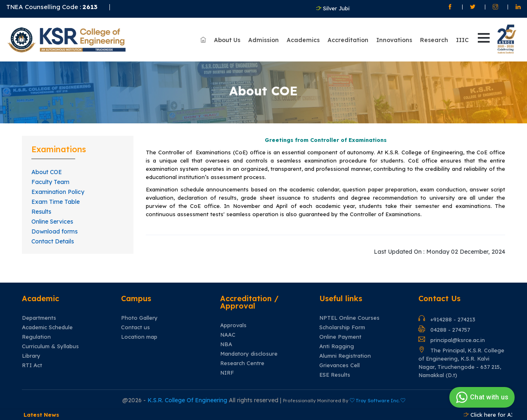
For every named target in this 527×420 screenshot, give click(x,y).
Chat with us (481, 397)
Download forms (55, 228)
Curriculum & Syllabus (50, 343)
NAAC (228, 331)
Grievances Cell (339, 362)
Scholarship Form (342, 324)
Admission (263, 38)
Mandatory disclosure (249, 350)
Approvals (233, 322)
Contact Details (53, 238)
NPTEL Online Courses (349, 314)
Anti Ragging (337, 343)
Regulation (36, 333)
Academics (303, 38)
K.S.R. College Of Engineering (188, 396)
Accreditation (348, 38)
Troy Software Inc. (377, 397)
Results (41, 208)
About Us (227, 38)
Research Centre (242, 360)
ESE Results (335, 371)
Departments (39, 314)
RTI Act (32, 362)
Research (434, 38)
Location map (139, 333)
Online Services (52, 218)
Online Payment (340, 333)
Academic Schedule (47, 324)
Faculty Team (50, 178)
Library (31, 352)
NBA (226, 341)
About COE (47, 168)
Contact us (135, 324)
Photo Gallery (139, 314)
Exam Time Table (56, 198)
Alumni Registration (345, 352)
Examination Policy (58, 188)
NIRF (227, 369)
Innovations (394, 38)
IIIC (462, 38)
